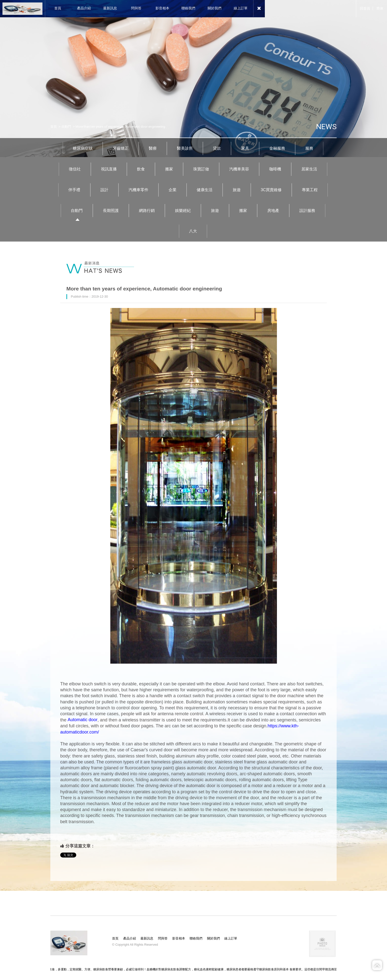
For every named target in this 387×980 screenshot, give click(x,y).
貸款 (217, 148)
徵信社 (75, 169)
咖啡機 (275, 169)
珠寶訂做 (201, 169)
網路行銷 (147, 211)
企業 (173, 190)
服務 (309, 148)
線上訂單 (231, 938)
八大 (193, 231)
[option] (193, 79)
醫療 (153, 148)
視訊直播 (109, 169)
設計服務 (307, 211)
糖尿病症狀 (83, 148)
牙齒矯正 (121, 148)
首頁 (54, 127)
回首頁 (365, 8)
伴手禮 (74, 190)
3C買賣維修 (271, 190)
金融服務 (277, 148)
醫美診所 (185, 148)
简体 (380, 8)
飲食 (141, 169)
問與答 (163, 938)
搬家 (169, 169)
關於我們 (213, 938)
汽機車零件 (138, 190)
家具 (245, 148)
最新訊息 (147, 938)
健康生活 (205, 190)
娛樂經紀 (183, 211)
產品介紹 (130, 938)
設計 (104, 190)
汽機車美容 (239, 169)
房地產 (273, 211)
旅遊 (237, 190)
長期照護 (111, 211)
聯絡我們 (196, 938)
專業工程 (310, 190)
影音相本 (179, 938)
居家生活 (309, 169)
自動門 (66, 127)
